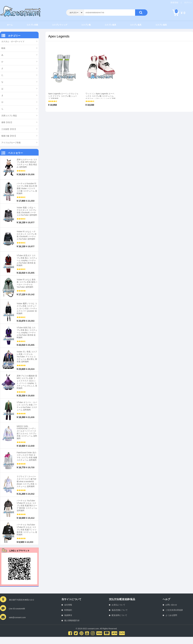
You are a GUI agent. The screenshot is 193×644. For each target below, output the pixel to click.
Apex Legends (59, 36)
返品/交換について (120, 610)
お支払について (118, 605)
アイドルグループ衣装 (11, 143)
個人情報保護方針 (72, 620)
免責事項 (68, 615)
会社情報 (68, 605)
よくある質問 (171, 615)
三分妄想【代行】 (9, 129)
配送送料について (119, 615)
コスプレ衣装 (32, 25)
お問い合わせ (171, 605)
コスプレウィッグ (60, 25)
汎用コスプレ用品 (9, 116)
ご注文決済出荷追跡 (174, 610)
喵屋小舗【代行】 (9, 136)
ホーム (10, 25)
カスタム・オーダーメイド (13, 41)
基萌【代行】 (7, 122)
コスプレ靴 (86, 25)
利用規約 (68, 610)
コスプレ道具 (110, 25)
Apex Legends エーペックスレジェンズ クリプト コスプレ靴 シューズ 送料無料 (63, 96)
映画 (3, 48)
